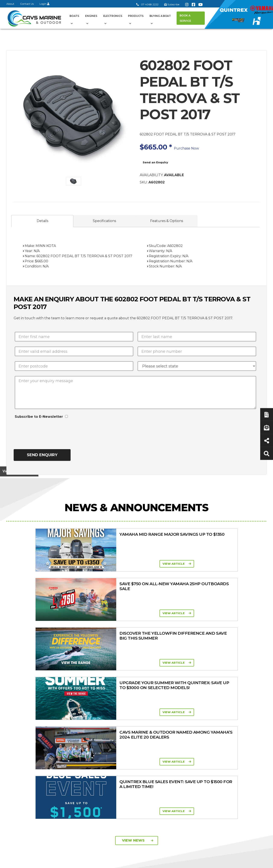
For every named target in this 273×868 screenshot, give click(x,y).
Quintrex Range (131, 713)
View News (138, 642)
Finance (237, 734)
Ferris (197, 759)
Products (136, 16)
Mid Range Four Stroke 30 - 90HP (168, 734)
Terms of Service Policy (191, 862)
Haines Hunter (130, 724)
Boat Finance (241, 713)
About (10, 4)
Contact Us (27, 4)
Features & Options (167, 221)
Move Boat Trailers (133, 730)
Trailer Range (203, 729)
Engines (91, 16)
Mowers (199, 713)
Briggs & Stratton (206, 753)
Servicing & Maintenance (239, 720)
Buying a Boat (160, 16)
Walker (198, 765)
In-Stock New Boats (134, 735)
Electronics (113, 16)
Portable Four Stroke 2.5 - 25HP (172, 724)
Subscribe (18, 766)
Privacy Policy (229, 862)
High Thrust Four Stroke (169, 754)
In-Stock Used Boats (134, 741)
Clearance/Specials (207, 718)
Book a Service (185, 18)
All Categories (204, 707)
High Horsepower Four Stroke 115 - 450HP (173, 744)
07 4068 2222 (147, 4)
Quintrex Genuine (206, 724)
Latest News (240, 728)
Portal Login (91, 728)
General (92, 700)
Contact (88, 723)
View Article (65, 564)
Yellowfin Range (131, 719)
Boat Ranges (135, 700)
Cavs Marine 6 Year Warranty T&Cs (96, 715)
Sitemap (256, 862)
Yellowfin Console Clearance (132, 749)
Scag (197, 770)
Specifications (104, 221)
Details (42, 221)
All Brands (201, 742)
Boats (74, 16)
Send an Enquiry (155, 162)
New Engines (203, 735)
